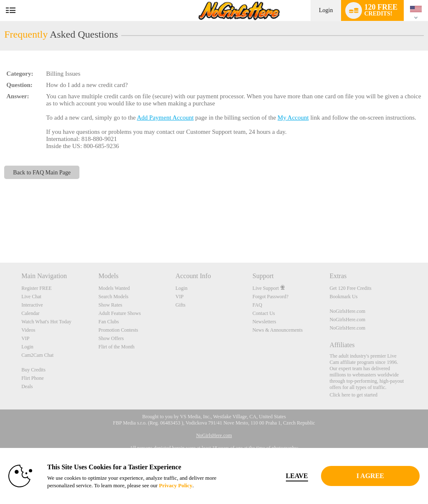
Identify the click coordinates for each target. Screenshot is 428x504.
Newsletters (264, 322)
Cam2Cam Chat (37, 355)
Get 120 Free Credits (350, 288)
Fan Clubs (108, 322)
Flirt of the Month (116, 347)
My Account (293, 118)
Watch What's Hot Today (46, 322)
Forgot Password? (270, 297)
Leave (297, 476)
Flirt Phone (33, 378)
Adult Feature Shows (119, 313)
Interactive (32, 305)
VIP (25, 338)
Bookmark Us (343, 297)
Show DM (0, 232)
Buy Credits (33, 370)
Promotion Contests (118, 330)
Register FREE (36, 288)
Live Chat (31, 297)
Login (326, 10)
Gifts (181, 305)
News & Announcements (278, 330)
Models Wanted (114, 288)
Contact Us (264, 313)
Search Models (113, 297)
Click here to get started (353, 395)
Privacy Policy (176, 485)
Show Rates (110, 305)
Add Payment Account (165, 118)
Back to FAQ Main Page (42, 172)
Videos (28, 330)
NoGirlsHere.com (347, 311)
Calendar (30, 313)
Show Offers (111, 338)
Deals (27, 386)
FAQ (257, 305)
